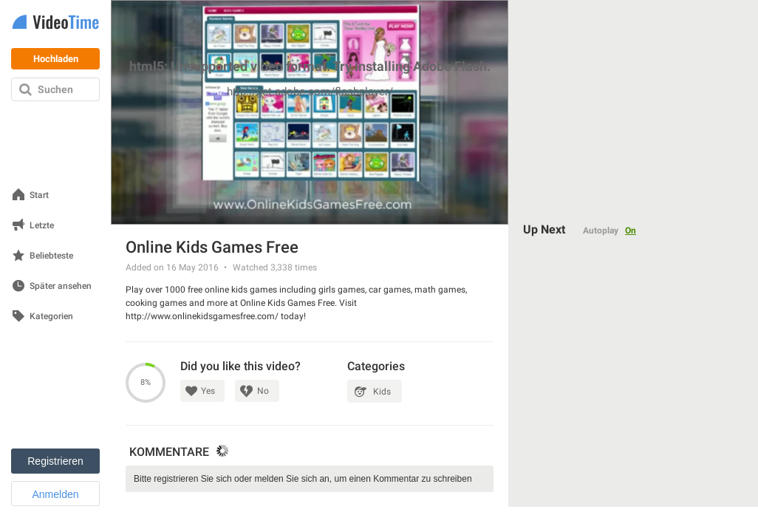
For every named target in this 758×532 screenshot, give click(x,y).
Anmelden (55, 494)
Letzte (42, 226)
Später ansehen (61, 286)
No (263, 391)
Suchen (55, 89)
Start (39, 195)
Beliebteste (51, 256)
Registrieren (55, 461)
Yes (208, 391)
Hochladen (56, 59)
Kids (382, 392)
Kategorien (51, 317)
